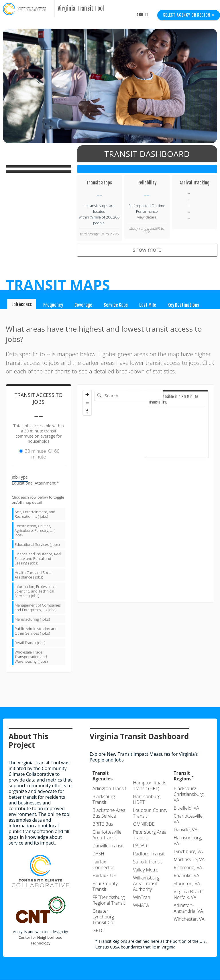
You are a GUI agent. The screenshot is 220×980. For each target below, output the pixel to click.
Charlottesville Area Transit (107, 835)
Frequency (53, 305)
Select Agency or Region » (189, 15)
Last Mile (148, 305)
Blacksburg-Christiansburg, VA (189, 794)
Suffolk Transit (148, 862)
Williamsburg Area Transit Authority (146, 884)
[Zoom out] (87, 403)
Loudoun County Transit (150, 813)
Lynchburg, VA (188, 852)
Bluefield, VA (186, 808)
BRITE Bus (103, 824)
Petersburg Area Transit (150, 835)
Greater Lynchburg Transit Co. (103, 917)
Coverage (83, 305)
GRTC (98, 931)
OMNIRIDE (144, 824)
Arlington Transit (109, 789)
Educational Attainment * (35, 483)
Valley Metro (146, 870)
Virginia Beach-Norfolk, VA (189, 895)
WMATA (141, 906)
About (143, 15)
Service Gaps (116, 305)
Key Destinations (183, 305)
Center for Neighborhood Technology (41, 940)
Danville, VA (185, 830)
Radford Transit (149, 854)
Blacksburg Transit (104, 800)
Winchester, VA (189, 919)
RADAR (140, 846)
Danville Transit (108, 846)
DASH (98, 854)
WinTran (142, 898)
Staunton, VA (187, 884)
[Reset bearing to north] (87, 411)
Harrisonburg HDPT (147, 800)
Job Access (22, 304)
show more (147, 250)
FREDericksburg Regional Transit (109, 900)
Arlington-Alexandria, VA (188, 908)
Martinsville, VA (189, 860)
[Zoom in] (87, 394)
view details (147, 217)
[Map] (146, 493)
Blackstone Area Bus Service (109, 813)
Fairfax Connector (103, 865)
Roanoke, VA (186, 876)
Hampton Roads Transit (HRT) (150, 786)
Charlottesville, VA (188, 819)
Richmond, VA (188, 868)
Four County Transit (105, 887)
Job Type (20, 477)
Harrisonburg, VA (188, 841)
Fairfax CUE (104, 876)
